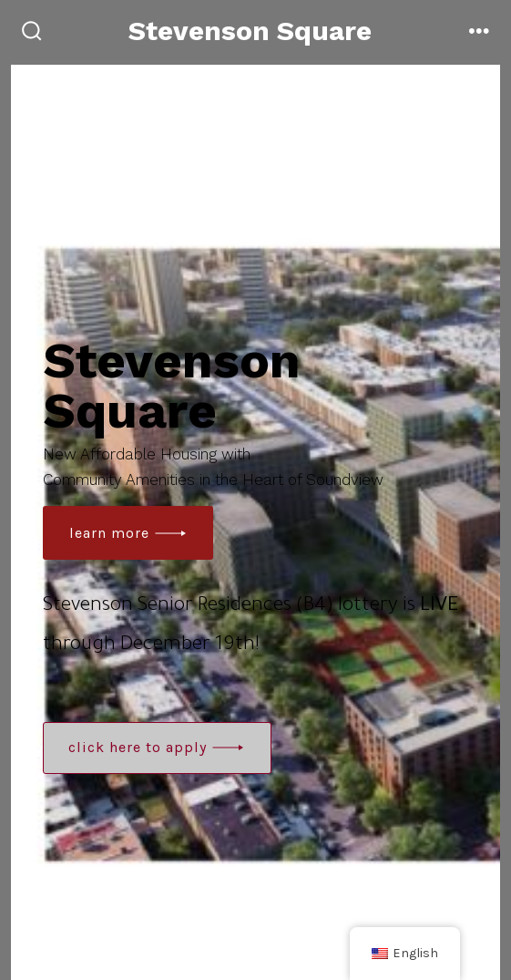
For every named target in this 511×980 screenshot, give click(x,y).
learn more (109, 533)
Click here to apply (138, 747)
